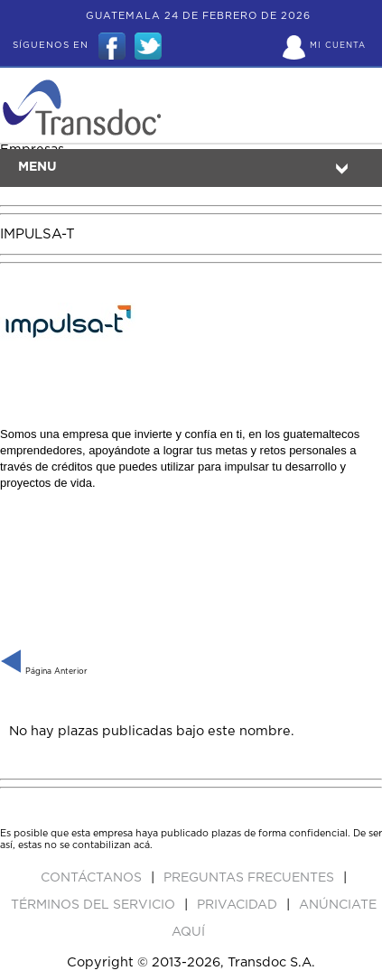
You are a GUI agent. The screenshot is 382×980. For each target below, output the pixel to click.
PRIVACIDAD (239, 905)
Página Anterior (44, 672)
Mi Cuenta (338, 46)
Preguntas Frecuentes (251, 878)
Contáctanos (93, 878)
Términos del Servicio (95, 905)
